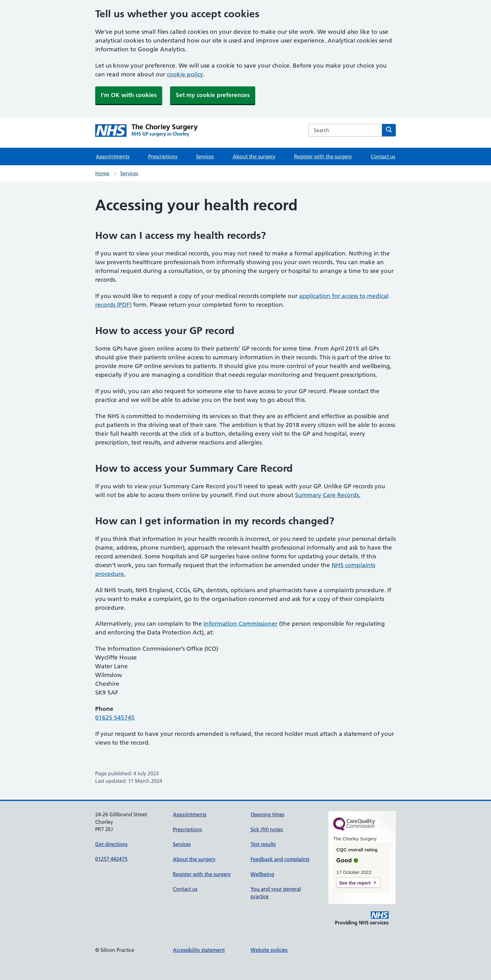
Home (102, 173)
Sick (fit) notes (267, 829)
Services (205, 156)
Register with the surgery (323, 156)
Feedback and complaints (280, 859)
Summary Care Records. (328, 495)
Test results (263, 844)
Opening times (267, 814)
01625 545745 (115, 718)
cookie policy (185, 74)
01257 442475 (111, 859)
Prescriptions (163, 156)
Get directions (111, 844)
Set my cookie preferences (213, 95)
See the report (355, 883)
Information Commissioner (240, 624)
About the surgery (254, 156)
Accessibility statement (199, 950)
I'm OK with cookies (129, 95)
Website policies (269, 950)
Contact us (383, 156)
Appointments (113, 156)
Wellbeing (262, 874)
